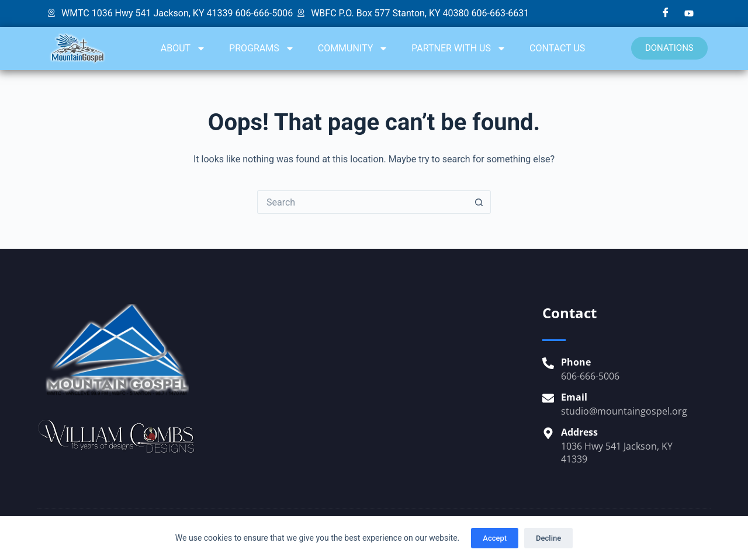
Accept (495, 538)
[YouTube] (689, 13)
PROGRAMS (262, 48)
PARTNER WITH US (459, 48)
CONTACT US (557, 48)
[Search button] (479, 202)
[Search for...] (362, 202)
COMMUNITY (353, 48)
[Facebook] (666, 13)
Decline (548, 538)
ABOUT (183, 48)
